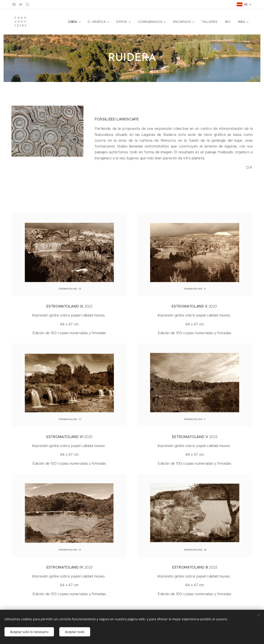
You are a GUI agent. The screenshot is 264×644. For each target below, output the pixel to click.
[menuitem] (75, 22)
